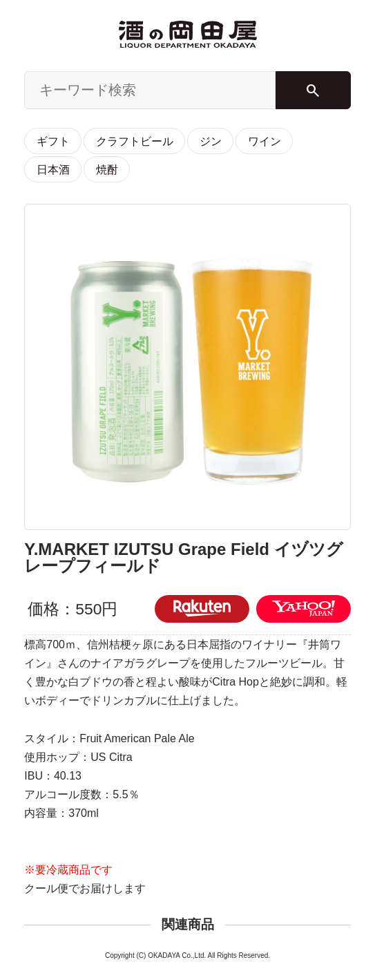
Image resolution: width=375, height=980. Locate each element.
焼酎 (107, 169)
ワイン (265, 141)
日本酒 (53, 169)
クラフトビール (135, 141)
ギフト (53, 141)
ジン (211, 141)
